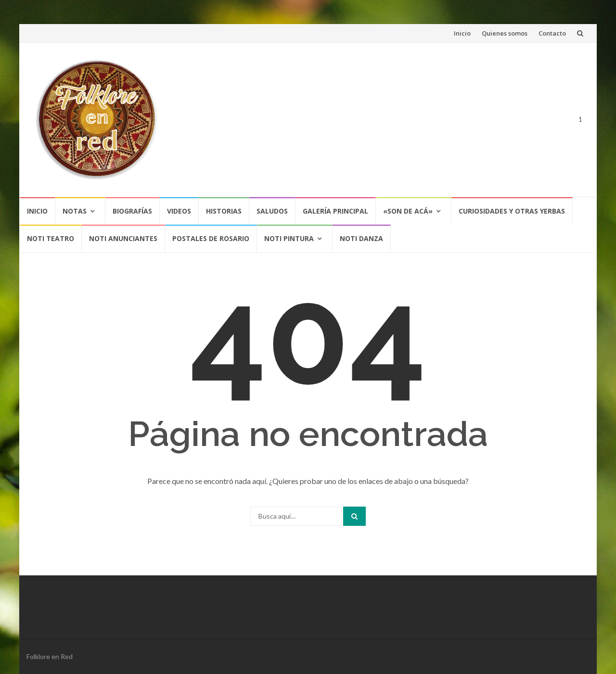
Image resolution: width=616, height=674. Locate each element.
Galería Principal (335, 211)
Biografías (132, 211)
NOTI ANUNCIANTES (123, 238)
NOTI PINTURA (289, 238)
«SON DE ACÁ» (408, 211)
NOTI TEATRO (51, 238)
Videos (179, 211)
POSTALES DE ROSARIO (211, 238)
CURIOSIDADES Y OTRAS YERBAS (512, 211)
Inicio (462, 33)
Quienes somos (505, 33)
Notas (75, 211)
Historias (224, 211)
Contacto (552, 33)
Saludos (272, 211)
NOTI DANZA (361, 238)
